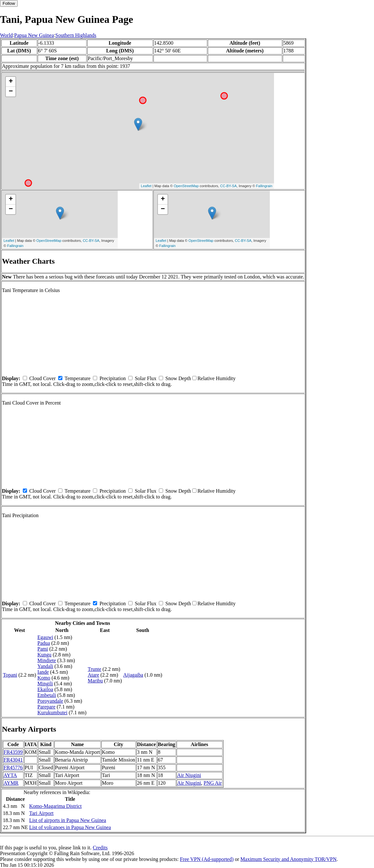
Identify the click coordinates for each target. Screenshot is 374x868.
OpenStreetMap (186, 186)
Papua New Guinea (34, 35)
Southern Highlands (76, 35)
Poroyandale (50, 701)
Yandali (45, 666)
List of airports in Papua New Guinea (68, 820)
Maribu (95, 681)
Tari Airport (41, 813)
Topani (10, 675)
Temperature (78, 378)
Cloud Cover (42, 378)
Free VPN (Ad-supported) (207, 859)
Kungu (44, 655)
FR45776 (13, 767)
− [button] (11, 92)
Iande (43, 672)
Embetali (47, 695)
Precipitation (113, 378)
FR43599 (13, 752)
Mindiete (47, 660)
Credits (100, 848)
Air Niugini (189, 775)
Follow (9, 3)
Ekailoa (45, 689)
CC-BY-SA (228, 186)
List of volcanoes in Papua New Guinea (70, 827)
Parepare (46, 707)
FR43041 (13, 760)
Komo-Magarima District (55, 806)
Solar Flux (146, 378)
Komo (44, 678)
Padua (44, 643)
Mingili (45, 684)
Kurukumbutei (52, 713)
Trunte (95, 669)
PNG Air (213, 783)
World (6, 35)
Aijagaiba (133, 675)
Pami (43, 649)
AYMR (11, 783)
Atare (94, 675)
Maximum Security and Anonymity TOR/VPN (289, 859)
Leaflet (146, 186)
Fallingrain (264, 186)
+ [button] (11, 82)
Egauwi (45, 637)
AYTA (10, 775)
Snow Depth (178, 378)
